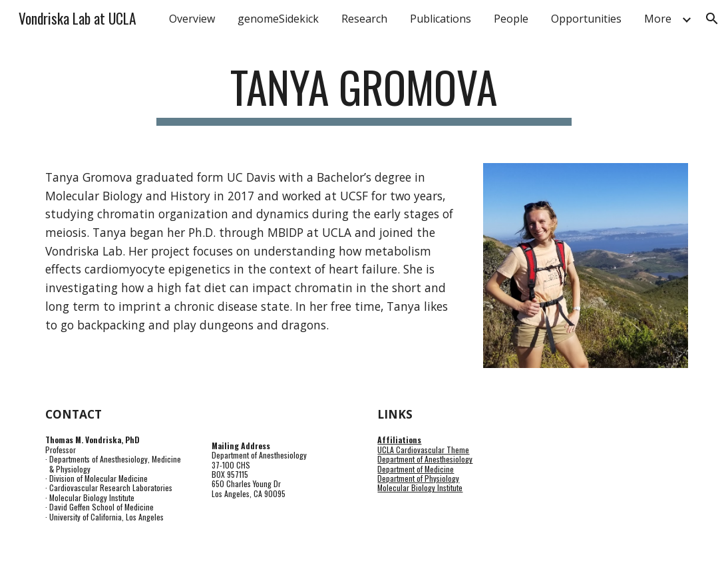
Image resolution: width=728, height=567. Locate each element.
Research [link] (364, 19)
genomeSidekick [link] (278, 19)
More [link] (658, 19)
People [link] (511, 19)
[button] (712, 19)
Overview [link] (192, 19)
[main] (364, 94)
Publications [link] (441, 19)
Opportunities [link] (586, 19)
